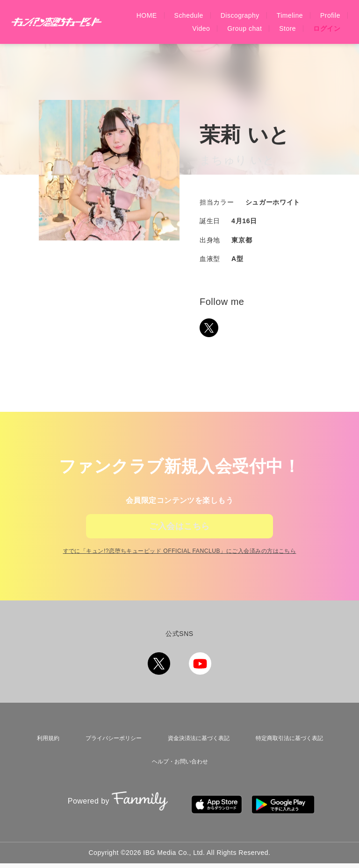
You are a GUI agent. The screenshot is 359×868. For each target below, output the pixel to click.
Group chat (244, 28)
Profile (330, 15)
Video (201, 28)
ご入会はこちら (179, 533)
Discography (240, 15)
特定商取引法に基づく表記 (289, 757)
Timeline (290, 15)
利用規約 (43, 757)
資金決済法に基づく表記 (195, 757)
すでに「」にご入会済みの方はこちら (179, 572)
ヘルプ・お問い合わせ (179, 775)
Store (287, 28)
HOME (147, 15)
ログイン (327, 28)
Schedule (189, 15)
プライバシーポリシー (108, 757)
